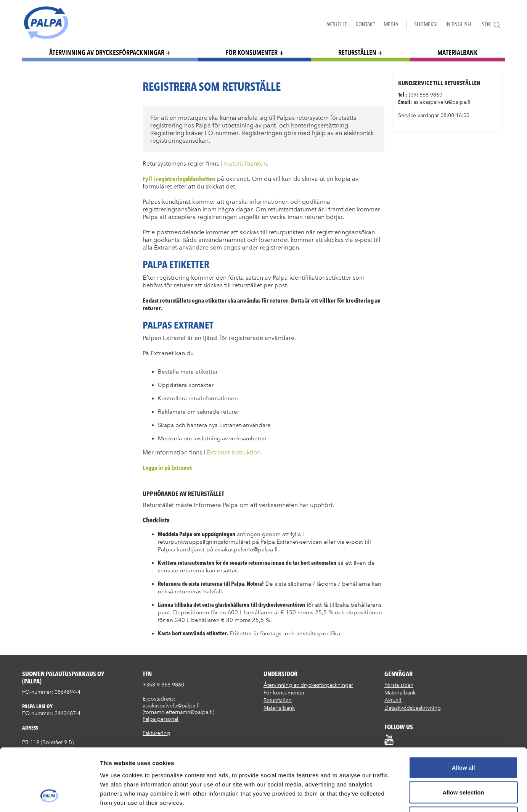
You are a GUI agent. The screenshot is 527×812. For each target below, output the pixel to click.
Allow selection (463, 737)
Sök (491, 25)
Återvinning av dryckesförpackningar (107, 52)
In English (458, 24)
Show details (400, 797)
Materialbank (458, 52)
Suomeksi (426, 24)
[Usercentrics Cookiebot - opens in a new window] (49, 797)
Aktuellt (337, 24)
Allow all (464, 712)
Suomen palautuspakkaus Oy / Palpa (46, 23)
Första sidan (399, 685)
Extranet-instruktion (233, 452)
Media (391, 24)
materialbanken (245, 164)
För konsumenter (251, 52)
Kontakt (365, 24)
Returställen (357, 52)
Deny (464, 762)
